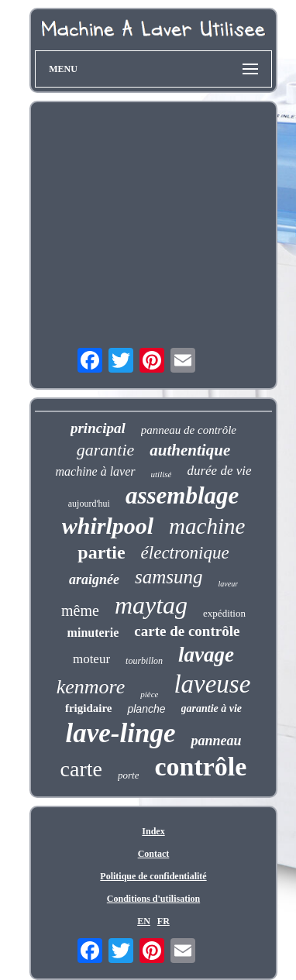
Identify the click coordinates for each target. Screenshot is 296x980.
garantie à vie (212, 708)
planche (146, 709)
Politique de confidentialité (153, 876)
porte (128, 775)
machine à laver (95, 471)
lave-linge (121, 733)
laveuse (212, 684)
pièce (149, 694)
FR (163, 921)
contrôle (200, 767)
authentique (190, 450)
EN (144, 921)
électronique (185, 553)
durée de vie (219, 471)
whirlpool (108, 526)
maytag (151, 605)
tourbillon (144, 661)
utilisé (162, 474)
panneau (216, 741)
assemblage (182, 495)
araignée (94, 579)
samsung (169, 577)
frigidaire (89, 708)
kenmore (91, 687)
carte (81, 769)
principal (98, 428)
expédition (224, 613)
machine (207, 526)
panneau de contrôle (189, 430)
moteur (91, 659)
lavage (206, 655)
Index (153, 831)
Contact (154, 854)
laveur (228, 584)
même (80, 610)
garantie (106, 450)
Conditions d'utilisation (153, 899)
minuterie (93, 633)
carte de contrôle (187, 631)
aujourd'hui (89, 504)
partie (101, 552)
